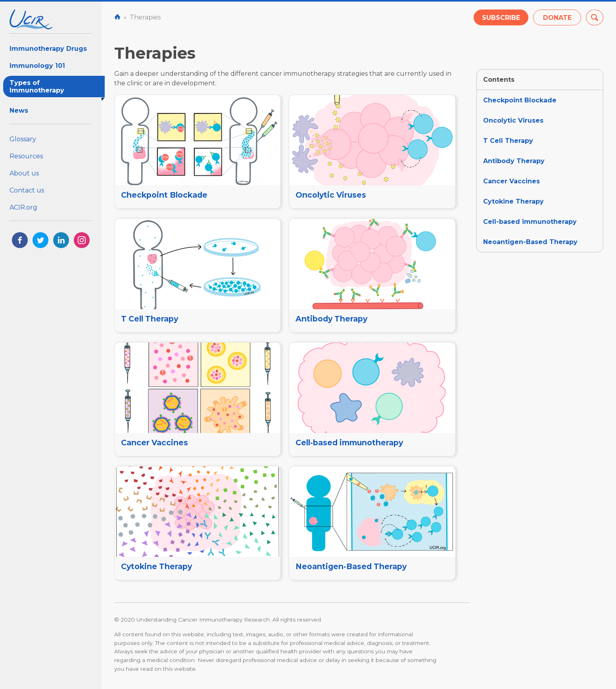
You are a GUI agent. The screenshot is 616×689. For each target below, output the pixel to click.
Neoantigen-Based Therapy (530, 242)
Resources (26, 156)
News (19, 111)
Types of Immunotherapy (57, 88)
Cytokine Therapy (513, 201)
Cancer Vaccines (511, 181)
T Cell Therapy (508, 141)
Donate (557, 18)
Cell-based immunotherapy (530, 222)
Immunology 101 (37, 66)
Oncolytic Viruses (513, 120)
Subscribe (501, 18)
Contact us (27, 190)
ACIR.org (23, 207)
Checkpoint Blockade (520, 100)
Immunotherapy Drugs (48, 49)
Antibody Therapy (514, 161)
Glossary (23, 139)
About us (24, 173)
